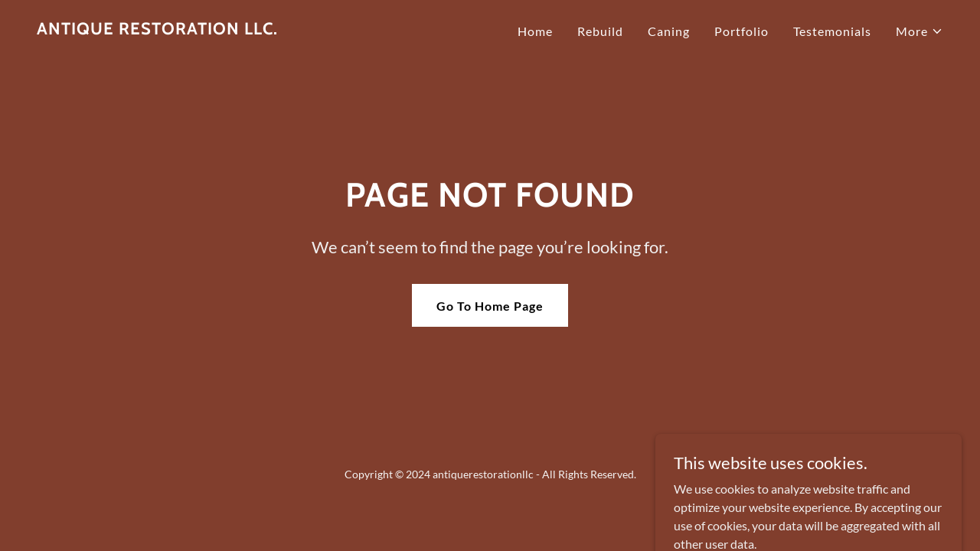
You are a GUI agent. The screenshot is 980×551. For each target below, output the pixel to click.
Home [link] (535, 31)
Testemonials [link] (832, 31)
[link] (157, 29)
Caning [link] (669, 31)
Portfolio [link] (742, 31)
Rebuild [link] (600, 31)
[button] (920, 31)
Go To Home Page (490, 306)
